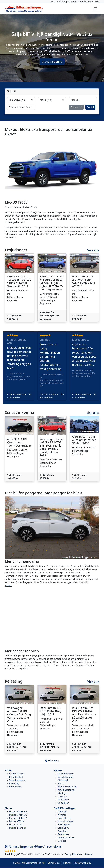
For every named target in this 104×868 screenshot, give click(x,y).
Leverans (62, 796)
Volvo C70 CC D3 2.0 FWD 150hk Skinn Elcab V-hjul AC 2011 (84, 281)
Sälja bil (58, 770)
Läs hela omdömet (17, 394)
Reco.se (88, 854)
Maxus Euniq (16, 825)
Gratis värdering (52, 62)
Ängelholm (64, 831)
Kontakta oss (65, 818)
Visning (62, 793)
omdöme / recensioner (34, 846)
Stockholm (63, 828)
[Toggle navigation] (95, 9)
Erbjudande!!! (16, 777)
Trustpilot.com (72, 854)
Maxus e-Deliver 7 (18, 815)
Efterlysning (15, 787)
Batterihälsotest (66, 774)
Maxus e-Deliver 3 (18, 812)
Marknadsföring (66, 790)
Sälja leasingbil (65, 777)
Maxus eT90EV (17, 821)
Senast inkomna (17, 780)
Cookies (62, 841)
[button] (76, 107)
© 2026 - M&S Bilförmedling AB (29, 863)
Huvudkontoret (66, 821)
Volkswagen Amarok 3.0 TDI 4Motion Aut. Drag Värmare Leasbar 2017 (19, 714)
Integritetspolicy (83, 863)
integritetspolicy (66, 838)
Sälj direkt (63, 780)
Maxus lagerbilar (18, 828)
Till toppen (52, 761)
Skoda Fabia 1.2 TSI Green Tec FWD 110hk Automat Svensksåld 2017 (19, 281)
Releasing (14, 783)
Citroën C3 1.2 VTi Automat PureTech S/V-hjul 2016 (84, 440)
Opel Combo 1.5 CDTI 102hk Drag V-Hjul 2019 (51, 711)
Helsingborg (64, 825)
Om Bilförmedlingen (65, 808)
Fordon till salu (17, 774)
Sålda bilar (63, 803)
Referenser (64, 800)
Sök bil (90, 107)
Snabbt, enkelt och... (17, 341)
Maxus (8, 808)
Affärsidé (62, 812)
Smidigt (45, 340)
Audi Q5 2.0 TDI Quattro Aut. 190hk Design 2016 (19, 442)
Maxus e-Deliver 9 (18, 818)
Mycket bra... (80, 340)
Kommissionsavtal (67, 787)
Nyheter (62, 815)
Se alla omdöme (19, 396)
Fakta (61, 783)
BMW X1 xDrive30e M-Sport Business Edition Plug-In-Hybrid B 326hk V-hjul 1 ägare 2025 (52, 283)
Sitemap (68, 863)
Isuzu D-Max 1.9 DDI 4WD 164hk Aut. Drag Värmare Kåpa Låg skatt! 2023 (84, 714)
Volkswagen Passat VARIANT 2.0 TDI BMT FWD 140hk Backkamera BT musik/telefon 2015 (52, 447)
